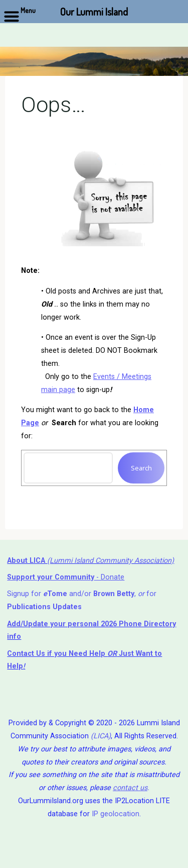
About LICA (27, 561)
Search (141, 468)
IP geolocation (116, 814)
